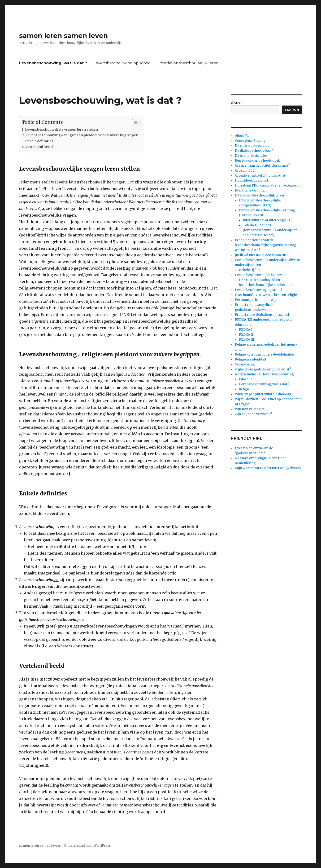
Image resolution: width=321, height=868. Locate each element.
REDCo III (247, 340)
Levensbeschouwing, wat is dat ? (53, 63)
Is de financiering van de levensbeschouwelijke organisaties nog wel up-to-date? (266, 245)
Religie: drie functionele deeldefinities (265, 354)
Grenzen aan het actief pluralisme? (262, 166)
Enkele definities (39, 141)
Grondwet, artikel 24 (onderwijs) (260, 176)
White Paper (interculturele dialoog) (263, 394)
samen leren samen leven (63, 36)
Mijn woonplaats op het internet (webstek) (268, 468)
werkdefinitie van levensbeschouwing (264, 374)
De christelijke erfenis (252, 146)
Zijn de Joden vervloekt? (254, 414)
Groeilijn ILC (245, 171)
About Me (242, 136)
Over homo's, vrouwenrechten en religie (266, 295)
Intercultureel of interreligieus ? (268, 220)
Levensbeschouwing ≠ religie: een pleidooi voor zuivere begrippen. (82, 135)
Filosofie (246, 379)
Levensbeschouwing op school (123, 63)
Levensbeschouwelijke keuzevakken (263, 275)
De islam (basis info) (251, 156)
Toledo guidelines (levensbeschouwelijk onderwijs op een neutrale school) (270, 230)
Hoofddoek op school (252, 180)
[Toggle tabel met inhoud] (134, 123)
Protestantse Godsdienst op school (262, 315)
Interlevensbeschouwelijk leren (189, 63)
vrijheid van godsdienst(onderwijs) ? (263, 369)
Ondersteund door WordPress (87, 846)
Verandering (245, 364)
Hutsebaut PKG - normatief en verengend (268, 185)
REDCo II (246, 335)
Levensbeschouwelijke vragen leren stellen (61, 129)
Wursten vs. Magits (250, 409)
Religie (244, 389)
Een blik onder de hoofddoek (258, 161)
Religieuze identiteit (251, 359)
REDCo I (245, 330)
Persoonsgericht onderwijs (256, 300)
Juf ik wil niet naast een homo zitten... (264, 255)
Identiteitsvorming (250, 190)
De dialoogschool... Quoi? (254, 151)
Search (237, 103)
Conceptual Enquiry (250, 141)
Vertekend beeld (39, 147)
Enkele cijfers (250, 270)
